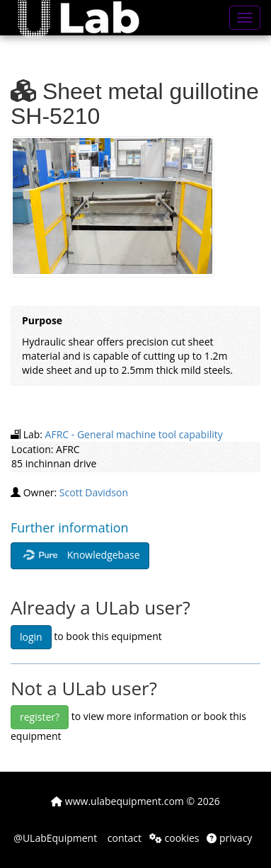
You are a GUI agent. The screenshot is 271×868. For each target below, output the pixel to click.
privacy (229, 838)
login (31, 637)
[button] (89, 18)
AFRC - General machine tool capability (134, 434)
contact (123, 838)
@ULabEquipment (55, 838)
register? (40, 717)
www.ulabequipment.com (117, 801)
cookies (174, 838)
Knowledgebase (80, 556)
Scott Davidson (94, 492)
